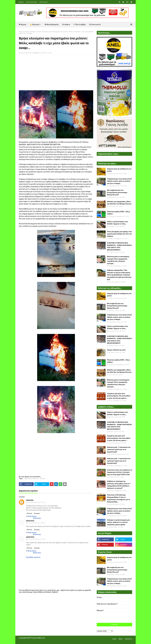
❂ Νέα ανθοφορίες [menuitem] (52, 24)
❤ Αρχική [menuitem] (23, 24)
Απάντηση (29, 513)
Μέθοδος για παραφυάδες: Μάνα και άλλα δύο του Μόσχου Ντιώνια (119, 203)
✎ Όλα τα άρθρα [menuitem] (80, 24)
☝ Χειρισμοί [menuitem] (35, 24)
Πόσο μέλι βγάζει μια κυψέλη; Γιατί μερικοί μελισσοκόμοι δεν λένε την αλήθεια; (119, 234)
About (121, 639)
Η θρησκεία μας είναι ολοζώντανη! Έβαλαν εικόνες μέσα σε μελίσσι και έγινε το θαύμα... (119, 181)
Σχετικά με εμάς (32, 2)
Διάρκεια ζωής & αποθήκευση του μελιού (119, 170)
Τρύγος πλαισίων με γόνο (116, 350)
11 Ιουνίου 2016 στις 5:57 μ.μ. (37, 539)
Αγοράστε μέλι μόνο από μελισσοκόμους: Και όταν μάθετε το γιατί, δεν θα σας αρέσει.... (119, 396)
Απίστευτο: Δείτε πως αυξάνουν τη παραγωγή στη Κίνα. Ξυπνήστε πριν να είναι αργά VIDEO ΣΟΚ (120, 472)
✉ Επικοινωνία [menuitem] (95, 24)
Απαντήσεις (32, 516)
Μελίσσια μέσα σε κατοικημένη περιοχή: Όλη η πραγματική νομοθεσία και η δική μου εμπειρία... (118, 260)
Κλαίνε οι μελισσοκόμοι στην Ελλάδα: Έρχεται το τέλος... (117, 223)
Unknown (30, 500)
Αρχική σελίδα (24, 32)
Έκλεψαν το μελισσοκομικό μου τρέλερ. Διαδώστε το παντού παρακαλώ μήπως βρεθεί (118, 522)
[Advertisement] (56, 74)
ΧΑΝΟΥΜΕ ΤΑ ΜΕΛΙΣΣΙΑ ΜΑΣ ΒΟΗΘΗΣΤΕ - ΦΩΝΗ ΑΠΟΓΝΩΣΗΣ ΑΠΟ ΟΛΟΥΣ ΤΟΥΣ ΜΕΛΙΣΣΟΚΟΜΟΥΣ (119, 246)
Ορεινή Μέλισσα (26, 53)
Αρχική (21, 2)
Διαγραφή (37, 513)
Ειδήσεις (33, 32)
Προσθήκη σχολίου (33, 557)
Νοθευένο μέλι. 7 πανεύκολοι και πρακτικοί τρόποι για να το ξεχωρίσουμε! (119, 450)
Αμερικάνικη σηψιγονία (31, 478)
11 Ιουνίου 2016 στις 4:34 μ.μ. (37, 523)
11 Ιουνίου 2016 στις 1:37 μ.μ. (37, 502)
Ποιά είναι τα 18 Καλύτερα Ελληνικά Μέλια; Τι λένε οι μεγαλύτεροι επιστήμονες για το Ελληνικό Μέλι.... (118, 498)
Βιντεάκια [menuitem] (66, 24)
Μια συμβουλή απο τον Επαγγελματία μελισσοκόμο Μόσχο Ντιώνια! (117, 192)
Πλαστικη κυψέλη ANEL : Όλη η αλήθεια (118, 213)
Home (114, 639)
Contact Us (128, 639)
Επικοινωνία (44, 2)
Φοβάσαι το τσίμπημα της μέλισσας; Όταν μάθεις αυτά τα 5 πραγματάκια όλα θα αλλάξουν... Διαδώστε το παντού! (119, 485)
